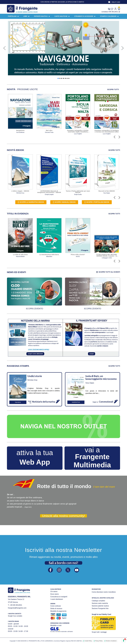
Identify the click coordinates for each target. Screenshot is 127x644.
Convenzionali (106, 402)
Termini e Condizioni (111, 641)
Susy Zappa (90, 383)
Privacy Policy (99, 641)
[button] (4, 48)
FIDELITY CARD (116, 2)
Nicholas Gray (32, 380)
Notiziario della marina (44, 402)
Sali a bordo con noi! (63, 563)
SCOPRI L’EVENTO (35, 308)
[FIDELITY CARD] (109, 2)
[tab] (11, 89)
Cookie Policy (88, 641)
